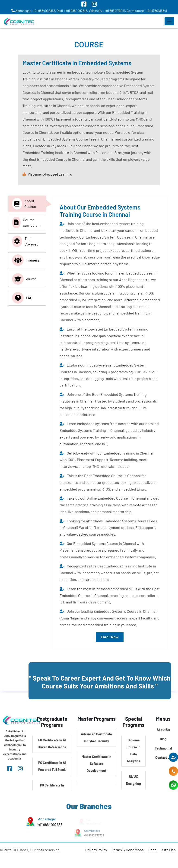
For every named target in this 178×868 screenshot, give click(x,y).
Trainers (26, 260)
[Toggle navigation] (169, 21)
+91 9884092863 (50, 824)
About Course (24, 204)
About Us (163, 730)
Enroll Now (110, 637)
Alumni (25, 279)
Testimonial (163, 748)
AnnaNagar (47, 819)
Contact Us (163, 758)
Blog (163, 739)
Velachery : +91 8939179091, (107, 11)
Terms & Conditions (128, 850)
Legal (153, 850)
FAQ (22, 298)
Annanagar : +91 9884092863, (34, 11)
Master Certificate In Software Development (96, 764)
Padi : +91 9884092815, (72, 11)
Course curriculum (26, 223)
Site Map (169, 850)
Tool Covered (25, 241)
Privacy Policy (96, 850)
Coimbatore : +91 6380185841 (147, 11)
